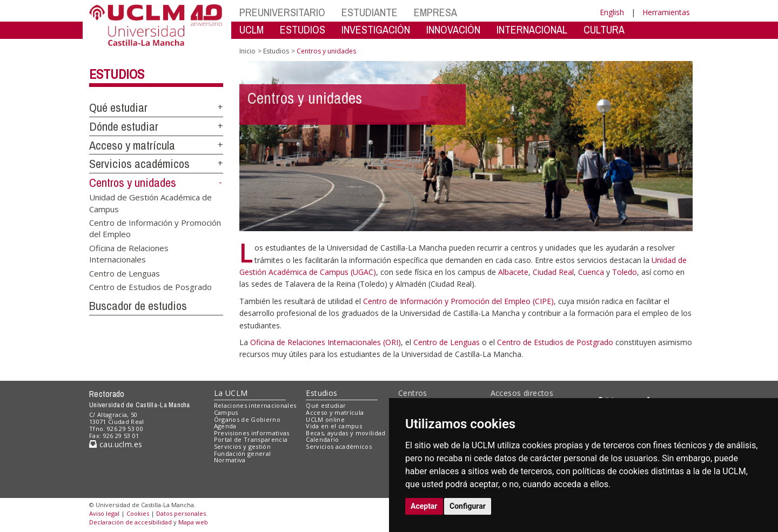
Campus (226, 412)
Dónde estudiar (124, 126)
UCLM (251, 29)
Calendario (322, 439)
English (612, 12)
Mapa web (193, 522)
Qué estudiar (118, 107)
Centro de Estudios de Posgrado (150, 287)
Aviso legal (104, 513)
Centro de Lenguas (125, 273)
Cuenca (591, 272)
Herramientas (666, 12)
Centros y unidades (133, 183)
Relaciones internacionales (255, 405)
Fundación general (243, 453)
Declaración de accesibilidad (130, 522)
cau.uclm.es (116, 444)
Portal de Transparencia (251, 439)
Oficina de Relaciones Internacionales (129, 253)
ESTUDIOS (303, 29)
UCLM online (325, 419)
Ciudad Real (553, 272)
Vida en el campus (334, 426)
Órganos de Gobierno (247, 419)
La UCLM (231, 393)
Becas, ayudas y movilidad (346, 433)
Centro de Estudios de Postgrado (556, 342)
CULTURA (604, 29)
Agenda (225, 426)
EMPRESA (435, 12)
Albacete (513, 272)
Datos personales (181, 513)
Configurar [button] (468, 506)
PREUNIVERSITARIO (282, 12)
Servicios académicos (139, 164)
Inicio (247, 51)
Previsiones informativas (252, 433)
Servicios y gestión (242, 446)
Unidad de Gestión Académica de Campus (150, 203)
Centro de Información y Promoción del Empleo (155, 228)
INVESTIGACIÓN (376, 29)
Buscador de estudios (138, 306)
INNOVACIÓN (453, 29)
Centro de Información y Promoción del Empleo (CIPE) (458, 301)
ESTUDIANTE (370, 12)
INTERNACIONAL (532, 29)
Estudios (117, 74)
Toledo (625, 272)
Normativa (230, 460)
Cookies (138, 513)
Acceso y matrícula (132, 145)
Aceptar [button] (424, 506)
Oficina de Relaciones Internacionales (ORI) (326, 342)
